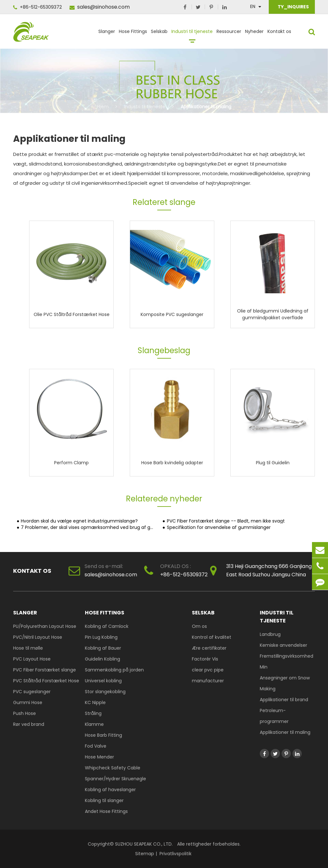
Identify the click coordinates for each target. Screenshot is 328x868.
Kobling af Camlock (107, 626)
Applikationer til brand (284, 700)
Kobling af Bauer (103, 648)
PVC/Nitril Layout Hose (38, 637)
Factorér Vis (205, 659)
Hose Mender (99, 757)
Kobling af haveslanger (110, 790)
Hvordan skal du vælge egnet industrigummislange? (79, 521)
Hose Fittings (133, 34)
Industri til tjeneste (192, 34)
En (253, 6)
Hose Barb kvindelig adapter (172, 462)
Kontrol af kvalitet (212, 637)
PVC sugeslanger (32, 692)
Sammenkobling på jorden (114, 670)
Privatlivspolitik (176, 854)
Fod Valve (96, 746)
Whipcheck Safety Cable (113, 768)
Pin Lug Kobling (101, 637)
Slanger (107, 34)
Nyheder (254, 34)
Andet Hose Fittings (106, 811)
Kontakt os (279, 34)
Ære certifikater (209, 648)
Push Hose (25, 713)
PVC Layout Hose (32, 659)
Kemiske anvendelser (283, 645)
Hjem (103, 107)
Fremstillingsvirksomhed (287, 656)
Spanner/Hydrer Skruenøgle (115, 779)
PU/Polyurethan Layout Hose (45, 626)
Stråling (93, 713)
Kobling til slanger (104, 800)
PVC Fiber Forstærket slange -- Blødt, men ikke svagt (226, 521)
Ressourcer (229, 34)
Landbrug (270, 634)
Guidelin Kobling (102, 659)
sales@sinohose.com (100, 7)
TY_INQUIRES (293, 7)
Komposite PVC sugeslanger (172, 314)
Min (264, 667)
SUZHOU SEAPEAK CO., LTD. (143, 844)
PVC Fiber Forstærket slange (45, 670)
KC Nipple (95, 702)
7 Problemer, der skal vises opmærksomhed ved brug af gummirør (88, 527)
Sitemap (145, 854)
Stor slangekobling (105, 692)
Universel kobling (103, 681)
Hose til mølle (28, 648)
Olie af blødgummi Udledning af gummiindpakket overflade (273, 314)
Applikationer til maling (206, 107)
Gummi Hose (28, 702)
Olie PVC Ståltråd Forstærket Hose (72, 314)
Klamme (94, 724)
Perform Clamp (71, 462)
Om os (199, 626)
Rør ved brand (29, 724)
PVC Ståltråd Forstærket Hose (46, 681)
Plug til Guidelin (273, 462)
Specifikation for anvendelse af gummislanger (219, 527)
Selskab (159, 34)
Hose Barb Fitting (103, 735)
